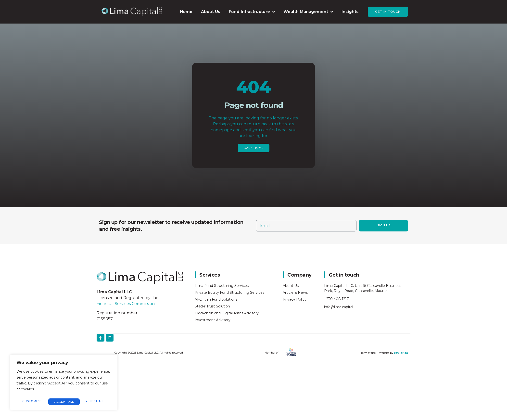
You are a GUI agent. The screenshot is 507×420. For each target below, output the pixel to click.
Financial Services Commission (126, 304)
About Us (211, 12)
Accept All (96, 401)
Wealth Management (308, 12)
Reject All (63, 401)
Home (186, 12)
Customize (32, 401)
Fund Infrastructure (252, 12)
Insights (350, 12)
